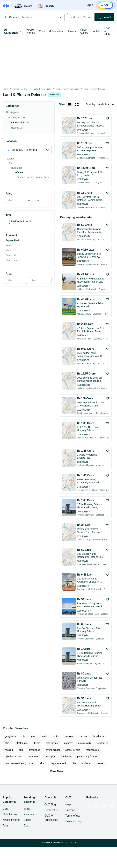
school (84, 736)
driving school (53, 750)
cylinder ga (103, 743)
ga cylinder (10, 736)
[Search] (104, 17)
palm (41, 763)
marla (44, 736)
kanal (101, 763)
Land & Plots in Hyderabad (67, 89)
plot (24, 736)
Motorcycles (56, 31)
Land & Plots (107, 31)
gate (33, 736)
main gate (70, 736)
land (21, 750)
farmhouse (66, 757)
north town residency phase (19, 763)
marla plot (50, 757)
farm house (99, 736)
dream (37, 743)
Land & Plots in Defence (94, 89)
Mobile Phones (30, 31)
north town (87, 763)
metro (56, 736)
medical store (93, 750)
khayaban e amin (58, 763)
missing (9, 750)
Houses (71, 31)
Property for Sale (20, 89)
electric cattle (85, 743)
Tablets (96, 31)
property (68, 743)
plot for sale (22, 743)
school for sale (73, 750)
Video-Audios (84, 31)
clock (8, 743)
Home (5, 89)
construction (33, 757)
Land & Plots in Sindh (42, 89)
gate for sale (52, 743)
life (74, 763)
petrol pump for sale (87, 757)
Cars (42, 31)
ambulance (34, 750)
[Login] (89, 5)
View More (59, 771)
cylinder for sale (13, 757)
